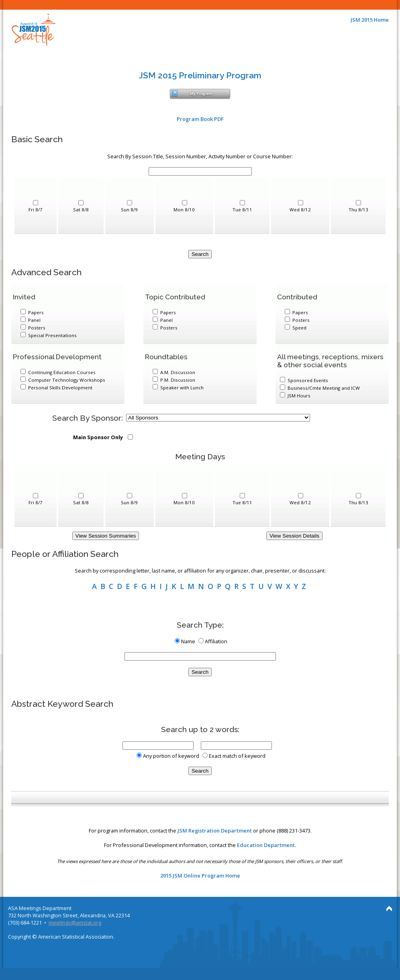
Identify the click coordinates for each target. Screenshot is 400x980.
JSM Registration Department (215, 831)
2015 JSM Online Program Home (200, 876)
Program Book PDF (200, 119)
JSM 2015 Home (370, 20)
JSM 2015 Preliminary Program (200, 75)
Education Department (266, 845)
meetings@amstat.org (75, 923)
